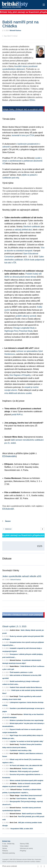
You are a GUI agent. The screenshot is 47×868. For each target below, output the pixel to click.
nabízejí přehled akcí (23, 230)
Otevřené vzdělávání (32, 227)
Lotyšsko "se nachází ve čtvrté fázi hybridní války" (27, 741)
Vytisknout (7, 529)
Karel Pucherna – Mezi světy (26, 799)
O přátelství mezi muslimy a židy (21, 750)
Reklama (5, 851)
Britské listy (19, 5)
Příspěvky (23, 851)
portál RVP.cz (17, 415)
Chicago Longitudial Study (24, 328)
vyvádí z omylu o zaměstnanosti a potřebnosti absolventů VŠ (22, 161)
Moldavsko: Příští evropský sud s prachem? (24, 771)
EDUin (32, 100)
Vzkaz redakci (24, 846)
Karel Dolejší (14, 696)
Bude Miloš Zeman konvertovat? (31, 796)
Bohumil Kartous (15, 31)
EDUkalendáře (9, 456)
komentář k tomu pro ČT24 (23, 135)
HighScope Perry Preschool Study (19, 331)
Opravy (5, 848)
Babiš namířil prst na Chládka (32, 814)
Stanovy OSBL (24, 844)
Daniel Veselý (14, 744)
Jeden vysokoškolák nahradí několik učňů (22, 576)
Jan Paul (13, 799)
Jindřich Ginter (15, 630)
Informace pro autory (26, 848)
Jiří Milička (13, 784)
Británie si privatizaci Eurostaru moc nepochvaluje (27, 720)
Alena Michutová (15, 769)
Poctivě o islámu (27, 769)
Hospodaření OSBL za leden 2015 (22, 829)
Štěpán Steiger (15, 796)
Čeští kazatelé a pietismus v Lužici (21, 672)
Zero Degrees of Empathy (20, 375)
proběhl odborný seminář (26, 316)
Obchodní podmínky (9, 853)
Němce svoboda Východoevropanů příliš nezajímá (26, 781)
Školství (8, 521)
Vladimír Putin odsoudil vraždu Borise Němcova (26, 687)
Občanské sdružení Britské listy (25, 859)
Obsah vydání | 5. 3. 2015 (14, 626)
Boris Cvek (13, 817)
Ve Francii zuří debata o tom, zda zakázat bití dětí (26, 765)
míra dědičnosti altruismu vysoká (18, 393)
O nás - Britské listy (8, 844)
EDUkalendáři (8, 509)
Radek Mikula (14, 666)
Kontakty (5, 846)
